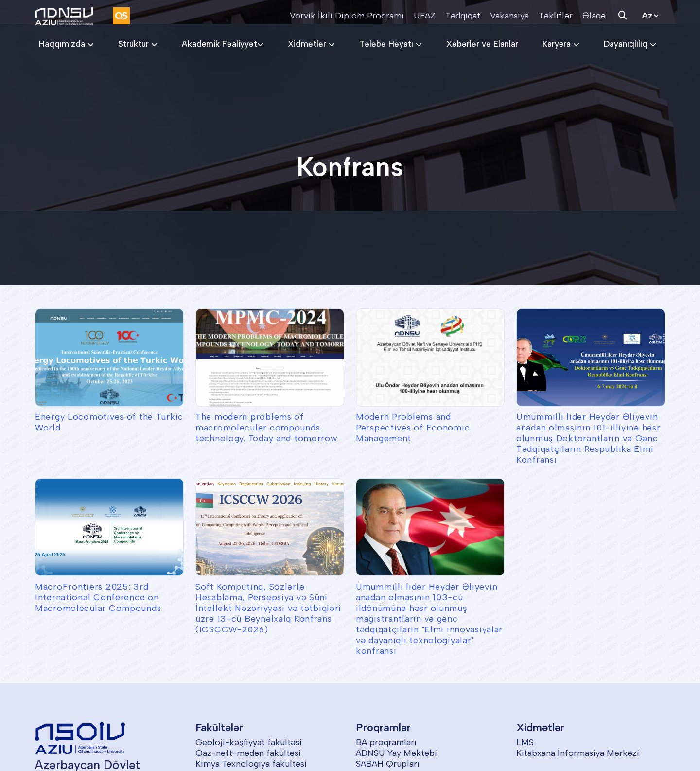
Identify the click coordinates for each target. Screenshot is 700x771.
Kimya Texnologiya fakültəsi (251, 764)
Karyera (561, 44)
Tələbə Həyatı (391, 44)
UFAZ (425, 16)
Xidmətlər (311, 44)
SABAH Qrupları (388, 764)
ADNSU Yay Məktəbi (396, 753)
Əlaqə (594, 16)
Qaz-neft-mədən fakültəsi (248, 753)
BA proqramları (386, 742)
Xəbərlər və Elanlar (482, 44)
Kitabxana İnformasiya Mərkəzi (578, 753)
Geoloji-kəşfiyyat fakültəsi (249, 742)
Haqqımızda (66, 44)
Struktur (138, 44)
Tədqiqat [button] (463, 16)
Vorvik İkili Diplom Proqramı (347, 16)
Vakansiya (509, 16)
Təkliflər (556, 16)
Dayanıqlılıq (630, 44)
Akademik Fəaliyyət (223, 44)
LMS (525, 742)
